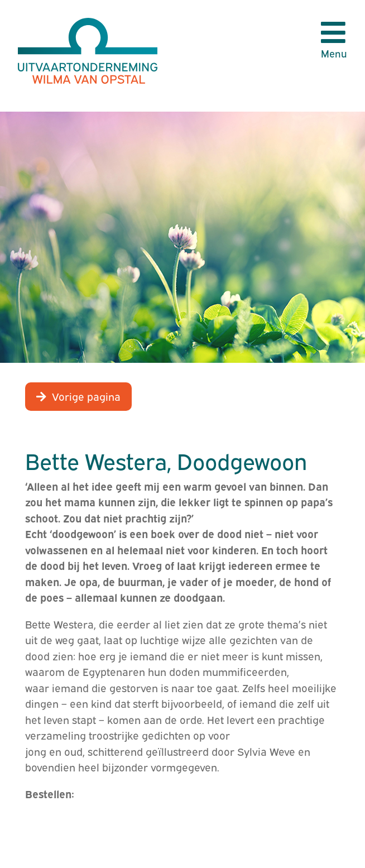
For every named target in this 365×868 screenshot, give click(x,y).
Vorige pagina (86, 396)
